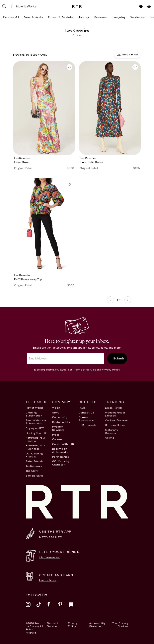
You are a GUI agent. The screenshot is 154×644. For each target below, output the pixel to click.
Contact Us (86, 413)
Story (56, 413)
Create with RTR (63, 444)
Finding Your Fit (36, 433)
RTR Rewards (87, 425)
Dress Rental (113, 408)
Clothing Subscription (34, 414)
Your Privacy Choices (120, 625)
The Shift (32, 471)
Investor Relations (58, 428)
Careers (57, 439)
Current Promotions (86, 419)
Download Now (51, 537)
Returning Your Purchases (35, 447)
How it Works (26, 6)
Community (60, 417)
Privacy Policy (111, 370)
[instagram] (31, 607)
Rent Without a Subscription (36, 422)
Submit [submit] (119, 359)
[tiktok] (42, 607)
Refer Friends (34, 462)
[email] (65, 359)
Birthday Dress (115, 425)
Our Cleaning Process (34, 455)
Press (56, 435)
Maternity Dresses (111, 432)
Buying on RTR (35, 428)
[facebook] (53, 607)
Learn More (48, 581)
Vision (56, 408)
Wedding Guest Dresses (115, 414)
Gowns (110, 438)
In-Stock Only (37, 55)
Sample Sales (34, 476)
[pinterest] (64, 607)
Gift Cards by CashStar (61, 463)
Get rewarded (50, 557)
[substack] (74, 607)
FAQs (82, 408)
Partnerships (60, 457)
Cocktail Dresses (116, 421)
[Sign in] (133, 7)
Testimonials (34, 466)
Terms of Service (85, 370)
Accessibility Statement (97, 625)
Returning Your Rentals (35, 439)
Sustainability (61, 422)
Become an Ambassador (60, 451)
